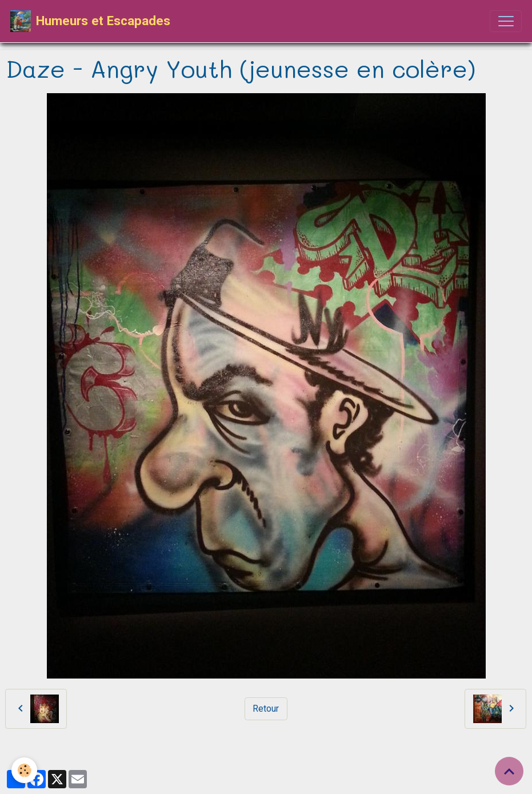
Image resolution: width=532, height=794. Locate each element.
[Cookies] (24, 770)
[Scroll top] (509, 771)
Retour (266, 709)
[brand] (90, 21)
